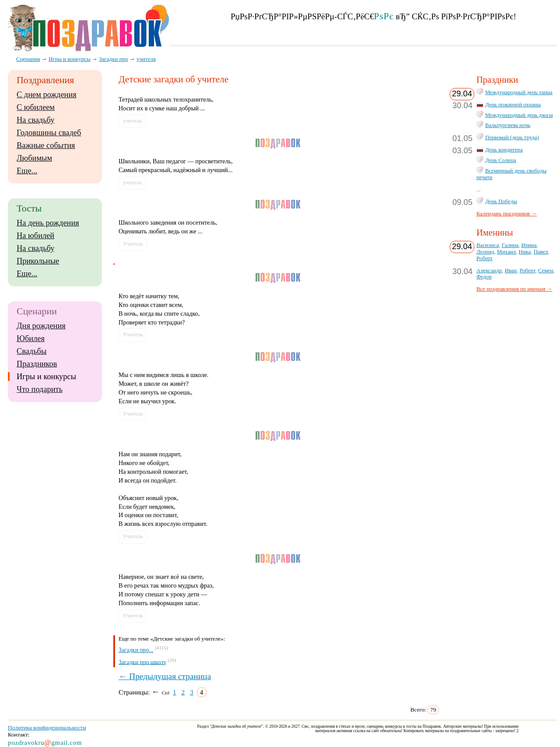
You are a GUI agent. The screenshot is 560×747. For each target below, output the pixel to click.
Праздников (37, 364)
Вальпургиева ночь (508, 125)
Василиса (488, 245)
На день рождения (48, 223)
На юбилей (35, 236)
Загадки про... (136, 650)
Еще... (27, 171)
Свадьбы (31, 351)
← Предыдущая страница (165, 676)
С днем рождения (47, 95)
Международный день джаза (519, 115)
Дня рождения (41, 326)
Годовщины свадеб (49, 133)
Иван (511, 271)
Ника (525, 252)
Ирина (529, 245)
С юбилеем (36, 107)
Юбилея (31, 338)
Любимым (34, 158)
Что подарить (40, 389)
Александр (489, 271)
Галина (510, 245)
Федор (484, 277)
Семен (546, 271)
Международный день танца (519, 92)
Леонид (485, 252)
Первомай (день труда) (512, 137)
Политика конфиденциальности (47, 728)
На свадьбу (35, 120)
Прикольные (38, 261)
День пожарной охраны (513, 105)
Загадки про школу (142, 662)
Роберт (485, 258)
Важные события (46, 145)
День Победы (501, 201)
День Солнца (501, 160)
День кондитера (504, 150)
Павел (541, 252)
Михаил (506, 252)
